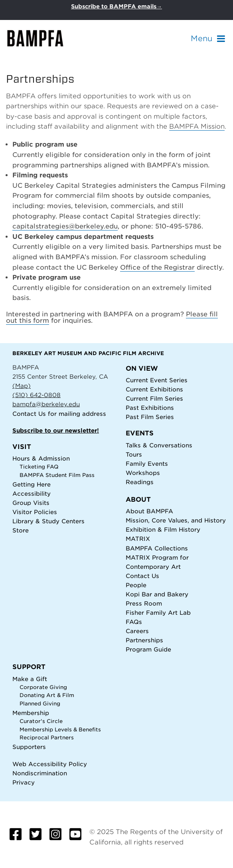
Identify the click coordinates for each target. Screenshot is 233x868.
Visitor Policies (35, 512)
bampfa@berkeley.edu (46, 404)
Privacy (24, 782)
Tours (134, 454)
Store (21, 530)
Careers (137, 631)
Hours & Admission (41, 458)
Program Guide (148, 649)
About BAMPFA (149, 511)
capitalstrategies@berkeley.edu (65, 226)
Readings (140, 482)
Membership (31, 713)
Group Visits (31, 503)
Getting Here (32, 484)
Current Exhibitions (154, 389)
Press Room (144, 603)
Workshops (143, 473)
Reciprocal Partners (47, 738)
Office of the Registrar (157, 267)
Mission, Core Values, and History (176, 520)
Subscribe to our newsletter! (56, 430)
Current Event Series (157, 380)
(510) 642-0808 (37, 395)
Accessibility (32, 494)
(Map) (22, 386)
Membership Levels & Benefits (60, 730)
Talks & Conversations (159, 445)
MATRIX (138, 539)
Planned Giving (40, 704)
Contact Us (29, 414)
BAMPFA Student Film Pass (57, 475)
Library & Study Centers (48, 521)
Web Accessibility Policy (50, 764)
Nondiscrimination (40, 773)
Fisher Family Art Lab (158, 613)
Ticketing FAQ (39, 467)
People (136, 585)
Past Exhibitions (150, 408)
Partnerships (144, 640)
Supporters (29, 747)
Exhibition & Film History (163, 529)
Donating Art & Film (47, 695)
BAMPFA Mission (197, 126)
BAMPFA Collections (157, 548)
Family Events (147, 464)
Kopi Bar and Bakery (157, 594)
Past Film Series (150, 417)
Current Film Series (154, 398)
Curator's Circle (41, 721)
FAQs (134, 622)
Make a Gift (30, 679)
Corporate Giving (43, 687)
